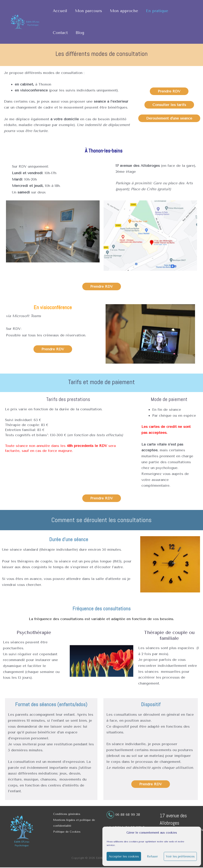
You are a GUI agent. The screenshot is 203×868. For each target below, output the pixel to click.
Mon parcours (88, 11)
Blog (80, 33)
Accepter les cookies (124, 856)
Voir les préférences (180, 856)
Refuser (152, 856)
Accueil (60, 11)
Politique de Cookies (67, 832)
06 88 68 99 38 (128, 814)
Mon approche (124, 11)
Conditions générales (67, 814)
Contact (60, 33)
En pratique (157, 11)
